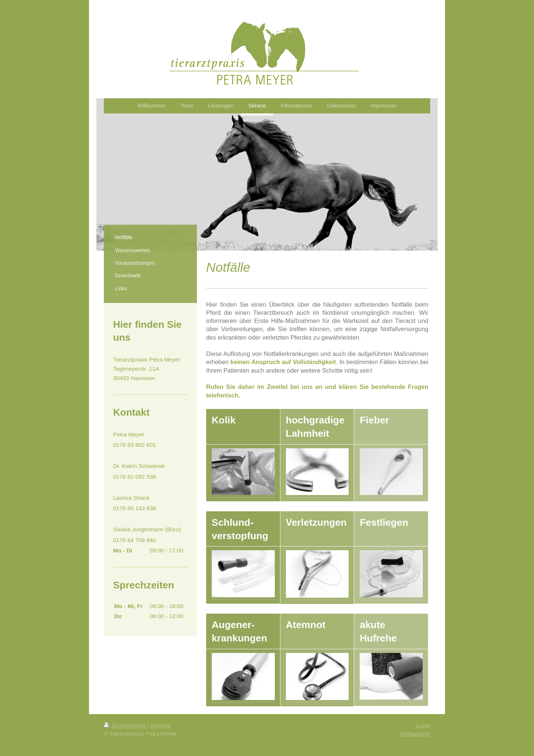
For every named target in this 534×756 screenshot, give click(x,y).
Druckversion (125, 725)
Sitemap (161, 725)
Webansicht (415, 734)
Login (423, 725)
